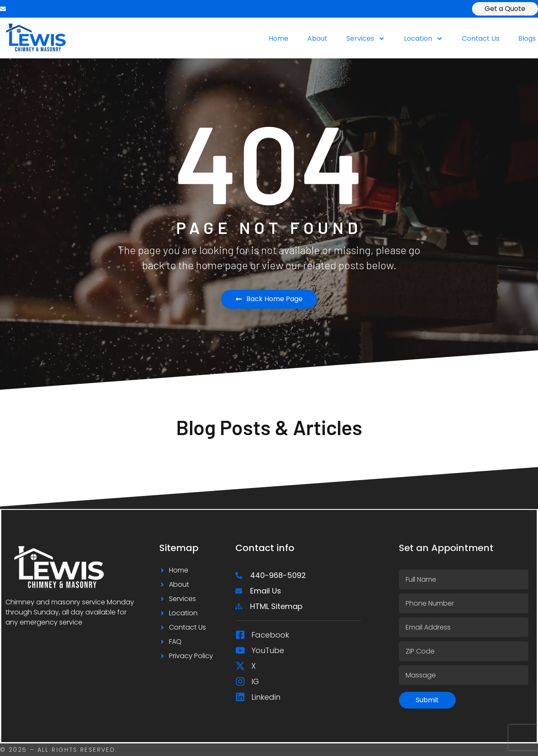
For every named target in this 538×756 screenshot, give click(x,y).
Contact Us (481, 39)
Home (278, 39)
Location (423, 39)
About (317, 39)
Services (366, 39)
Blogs (527, 39)
